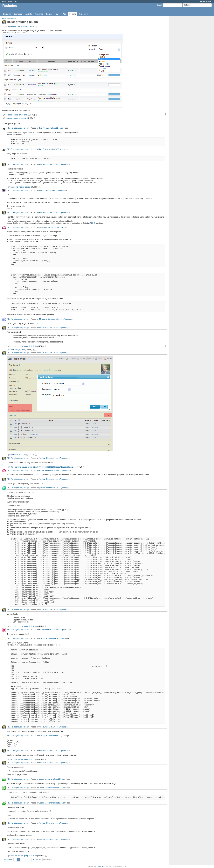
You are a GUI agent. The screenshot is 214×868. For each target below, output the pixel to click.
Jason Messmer (46, 779)
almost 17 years (58, 128)
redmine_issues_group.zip (16, 118)
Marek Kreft (44, 190)
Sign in (202, 1)
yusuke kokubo (46, 488)
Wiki (64, 14)
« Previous (8, 860)
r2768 (32, 492)
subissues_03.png (18, 349)
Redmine (100, 866)
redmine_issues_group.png (16, 115)
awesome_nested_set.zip (20, 187)
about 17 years (28, 27)
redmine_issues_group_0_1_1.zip (24, 346)
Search (159, 5)
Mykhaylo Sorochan (48, 319)
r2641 (9, 219)
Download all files (165, 114)
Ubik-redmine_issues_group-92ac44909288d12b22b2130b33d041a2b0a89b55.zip (42, 467)
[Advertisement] (184, 61)
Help (15, 1)
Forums (73, 14)
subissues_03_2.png (19, 455)
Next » (39, 860)
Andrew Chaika (16, 27)
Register (209, 1)
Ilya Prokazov (45, 128)
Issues (49, 14)
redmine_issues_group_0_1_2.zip (24, 626)
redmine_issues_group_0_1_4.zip (24, 856)
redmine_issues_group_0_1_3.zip (24, 759)
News (57, 14)
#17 (77, 520)
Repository (84, 14)
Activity (29, 14)
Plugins (12, 18)
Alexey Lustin (45, 227)
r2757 (37, 324)
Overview (7, 14)
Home (4, 1)
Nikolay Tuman (46, 638)
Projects (10, 1)
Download (18, 14)
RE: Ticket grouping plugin (18, 128)
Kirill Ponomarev (46, 470)
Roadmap (39, 14)
